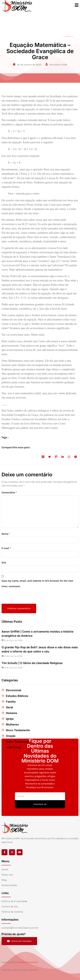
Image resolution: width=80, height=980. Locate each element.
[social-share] (43, 457)
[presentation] (23, 597)
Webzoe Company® (28, 962)
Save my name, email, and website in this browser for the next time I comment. (37, 584)
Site (4, 563)
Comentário (9, 492)
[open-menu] (77, 6)
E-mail (6, 548)
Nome (6, 534)
